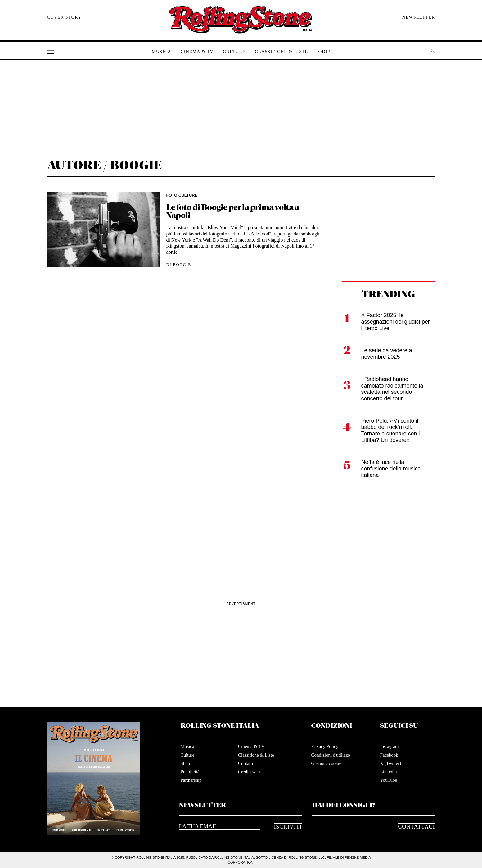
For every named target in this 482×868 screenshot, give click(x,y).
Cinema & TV (197, 52)
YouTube (388, 780)
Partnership (191, 780)
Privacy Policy (325, 746)
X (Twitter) (390, 763)
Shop (324, 52)
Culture (234, 52)
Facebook (389, 755)
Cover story (64, 17)
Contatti (246, 763)
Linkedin (388, 772)
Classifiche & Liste (281, 52)
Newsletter (419, 17)
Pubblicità (190, 772)
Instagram (389, 746)
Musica (162, 52)
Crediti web (249, 772)
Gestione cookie (326, 763)
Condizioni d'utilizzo (331, 755)
